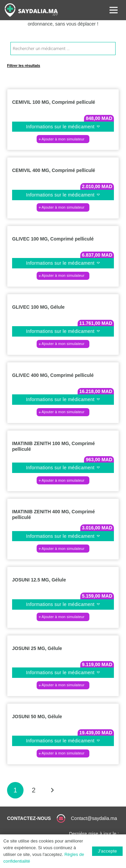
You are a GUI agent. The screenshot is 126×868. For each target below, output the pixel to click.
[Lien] (31, 10)
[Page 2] (34, 790)
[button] (63, 139)
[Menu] (114, 10)
